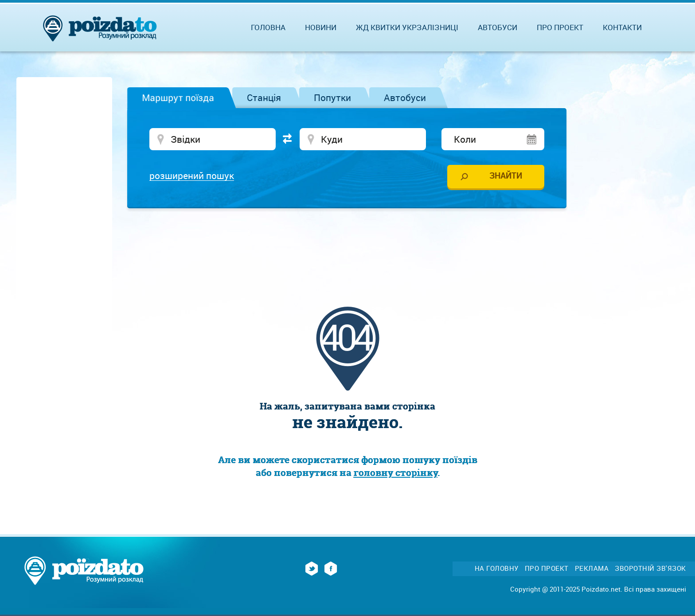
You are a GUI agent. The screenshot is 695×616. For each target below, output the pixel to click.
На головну (497, 568)
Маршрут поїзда (178, 97)
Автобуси (405, 97)
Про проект (560, 27)
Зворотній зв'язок (650, 568)
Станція (264, 97)
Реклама (592, 568)
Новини (321, 27)
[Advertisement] (347, 242)
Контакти (622, 27)
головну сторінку (396, 473)
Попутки (332, 97)
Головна (268, 27)
